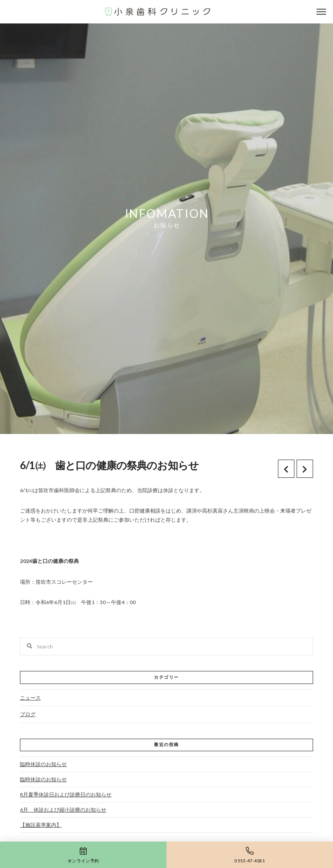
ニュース (30, 698)
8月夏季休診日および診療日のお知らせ (66, 794)
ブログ (28, 714)
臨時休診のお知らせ (43, 764)
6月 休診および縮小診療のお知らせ (63, 810)
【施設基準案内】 (41, 825)
